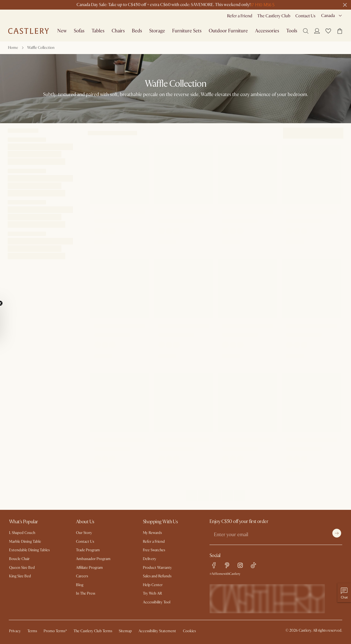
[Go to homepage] (29, 31)
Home (13, 48)
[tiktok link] (253, 565)
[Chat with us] (344, 593)
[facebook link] (214, 565)
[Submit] (337, 533)
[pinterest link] (227, 565)
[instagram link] (240, 565)
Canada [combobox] (328, 16)
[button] (328, 31)
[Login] (317, 31)
